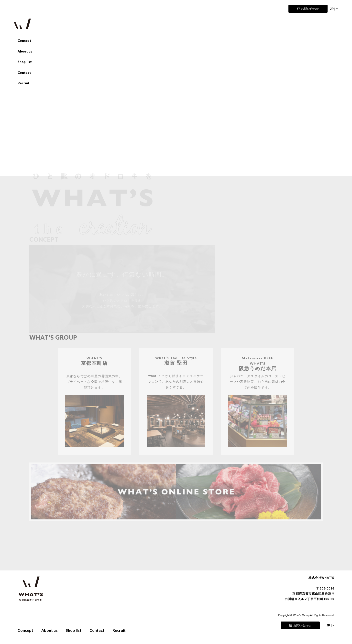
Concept (24, 41)
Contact (24, 73)
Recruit (24, 83)
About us (25, 51)
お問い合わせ (308, 9)
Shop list (25, 62)
